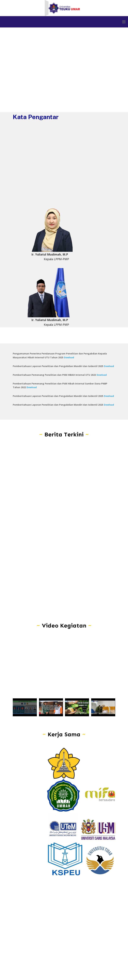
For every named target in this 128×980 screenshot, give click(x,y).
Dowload (69, 357)
